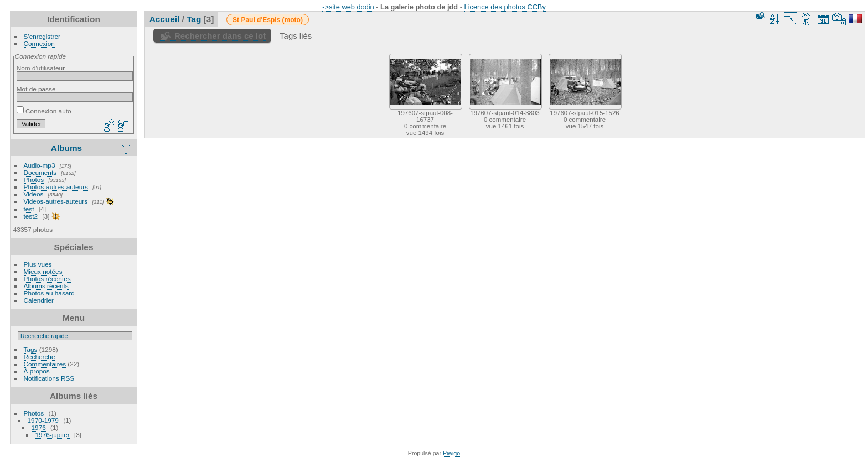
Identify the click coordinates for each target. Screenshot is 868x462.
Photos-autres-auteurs (56, 187)
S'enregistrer (42, 36)
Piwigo (451, 453)
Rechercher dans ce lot (220, 36)
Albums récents (46, 286)
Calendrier (39, 300)
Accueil (165, 19)
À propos (37, 371)
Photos (34, 180)
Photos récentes (47, 279)
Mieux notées (43, 271)
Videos (34, 194)
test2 (31, 216)
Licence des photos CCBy (505, 7)
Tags (31, 349)
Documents (40, 172)
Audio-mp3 (40, 165)
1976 (39, 427)
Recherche (40, 357)
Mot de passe (36, 89)
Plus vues (38, 264)
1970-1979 (43, 420)
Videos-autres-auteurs (56, 201)
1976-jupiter (53, 435)
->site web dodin (348, 7)
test (29, 209)
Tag (194, 19)
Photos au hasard (49, 293)
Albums (66, 148)
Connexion (39, 43)
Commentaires (45, 364)
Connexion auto (44, 111)
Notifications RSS (49, 378)
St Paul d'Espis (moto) (268, 20)
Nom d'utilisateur (41, 68)
